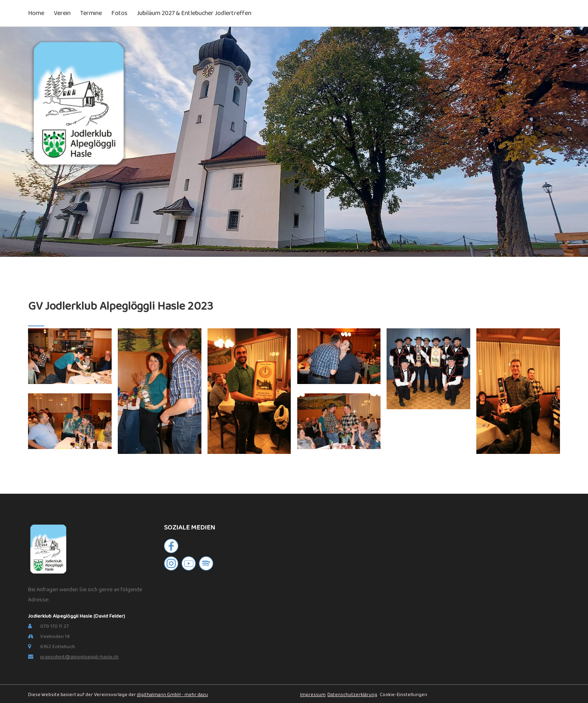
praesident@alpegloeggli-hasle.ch (79, 657)
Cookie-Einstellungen (403, 695)
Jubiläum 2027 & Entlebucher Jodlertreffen (194, 13)
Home (36, 13)
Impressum (313, 695)
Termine (91, 13)
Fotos (119, 13)
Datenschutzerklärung (352, 695)
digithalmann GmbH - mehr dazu (172, 695)
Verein (62, 13)
